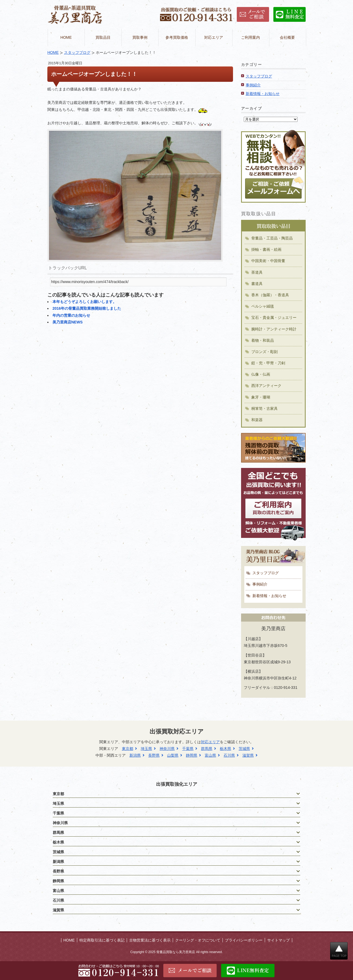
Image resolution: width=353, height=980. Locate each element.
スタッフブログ (77, 52)
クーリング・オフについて (198, 940)
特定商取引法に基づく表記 (102, 940)
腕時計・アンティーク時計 (274, 329)
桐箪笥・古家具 (264, 408)
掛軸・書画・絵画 (266, 249)
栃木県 (225, 749)
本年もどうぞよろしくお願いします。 (84, 302)
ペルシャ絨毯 (263, 306)
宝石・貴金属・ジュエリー (274, 318)
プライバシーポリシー (244, 940)
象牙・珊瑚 (261, 397)
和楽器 (257, 420)
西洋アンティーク (266, 386)
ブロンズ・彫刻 (264, 352)
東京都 (128, 749)
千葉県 (188, 749)
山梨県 (173, 755)
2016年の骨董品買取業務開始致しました (87, 308)
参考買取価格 (177, 37)
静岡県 (192, 755)
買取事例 (140, 37)
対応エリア (214, 37)
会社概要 (287, 37)
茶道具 (257, 272)
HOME (66, 37)
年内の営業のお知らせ (71, 315)
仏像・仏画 (261, 374)
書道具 (257, 284)
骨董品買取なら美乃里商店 (176, 952)
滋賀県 (248, 755)
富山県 (210, 755)
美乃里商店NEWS (68, 322)
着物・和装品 (263, 340)
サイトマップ (278, 940)
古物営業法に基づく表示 (150, 940)
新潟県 (135, 755)
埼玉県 (146, 749)
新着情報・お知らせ (263, 94)
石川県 (229, 755)
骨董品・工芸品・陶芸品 (272, 238)
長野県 (154, 755)
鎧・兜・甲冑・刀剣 (268, 363)
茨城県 (244, 749)
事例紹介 (253, 85)
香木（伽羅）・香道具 (270, 295)
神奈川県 (167, 749)
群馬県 (207, 749)
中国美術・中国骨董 (268, 261)
